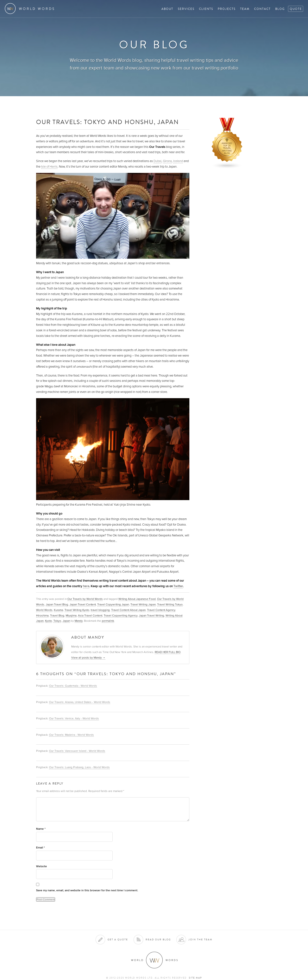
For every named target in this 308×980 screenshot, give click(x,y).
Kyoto (48, 621)
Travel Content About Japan (128, 610)
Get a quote (118, 939)
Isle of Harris (49, 167)
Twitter (178, 586)
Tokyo (57, 621)
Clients (206, 9)
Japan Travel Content (83, 604)
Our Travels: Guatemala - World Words (73, 686)
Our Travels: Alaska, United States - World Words (80, 702)
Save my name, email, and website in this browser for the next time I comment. (87, 890)
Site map (195, 978)
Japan (66, 621)
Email (40, 848)
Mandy (79, 621)
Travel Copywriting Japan (113, 604)
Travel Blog (57, 616)
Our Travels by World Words (85, 599)
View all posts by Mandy (88, 658)
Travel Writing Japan (143, 604)
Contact (262, 9)
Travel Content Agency (161, 610)
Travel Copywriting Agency (121, 616)
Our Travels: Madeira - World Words (71, 735)
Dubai (157, 161)
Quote (296, 9)
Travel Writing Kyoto (77, 610)
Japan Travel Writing (151, 616)
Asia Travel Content (90, 616)
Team (245, 9)
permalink (108, 621)
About (167, 9)
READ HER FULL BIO (168, 652)
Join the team (200, 939)
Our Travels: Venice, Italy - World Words (74, 718)
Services (186, 9)
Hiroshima (42, 616)
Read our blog (158, 939)
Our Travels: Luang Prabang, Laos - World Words (79, 767)
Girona (167, 161)
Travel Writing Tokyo (170, 604)
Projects (227, 9)
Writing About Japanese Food (137, 599)
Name (41, 829)
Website (42, 866)
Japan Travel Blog (57, 604)
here (86, 586)
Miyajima (71, 616)
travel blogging (100, 610)
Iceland (178, 161)
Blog (280, 9)
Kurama (58, 610)
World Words (31, 9)
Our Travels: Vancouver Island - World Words (77, 751)
